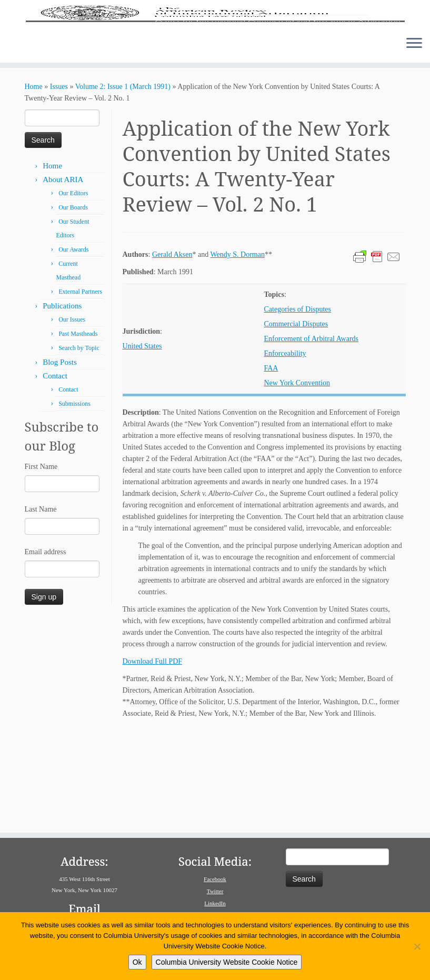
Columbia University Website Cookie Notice (227, 962)
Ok (137, 962)
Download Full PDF (153, 758)
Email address (46, 649)
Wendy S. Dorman (237, 351)
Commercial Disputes (296, 421)
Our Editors (73, 290)
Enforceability (285, 450)
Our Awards (73, 346)
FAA (271, 465)
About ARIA (63, 276)
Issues (59, 183)
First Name (41, 563)
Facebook (215, 879)
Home (34, 183)
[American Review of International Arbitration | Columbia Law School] (215, 62)
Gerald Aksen (172, 351)
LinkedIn (215, 903)
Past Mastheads (78, 431)
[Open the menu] (414, 141)
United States (142, 443)
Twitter (215, 891)
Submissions (74, 501)
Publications (62, 403)
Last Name (41, 606)
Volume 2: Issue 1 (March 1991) (123, 183)
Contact (55, 473)
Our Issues (72, 416)
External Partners (80, 388)
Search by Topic (79, 445)
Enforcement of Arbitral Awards (312, 436)
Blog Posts (60, 459)
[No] (417, 946)
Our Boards (73, 304)
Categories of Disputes (298, 406)
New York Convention (297, 480)
